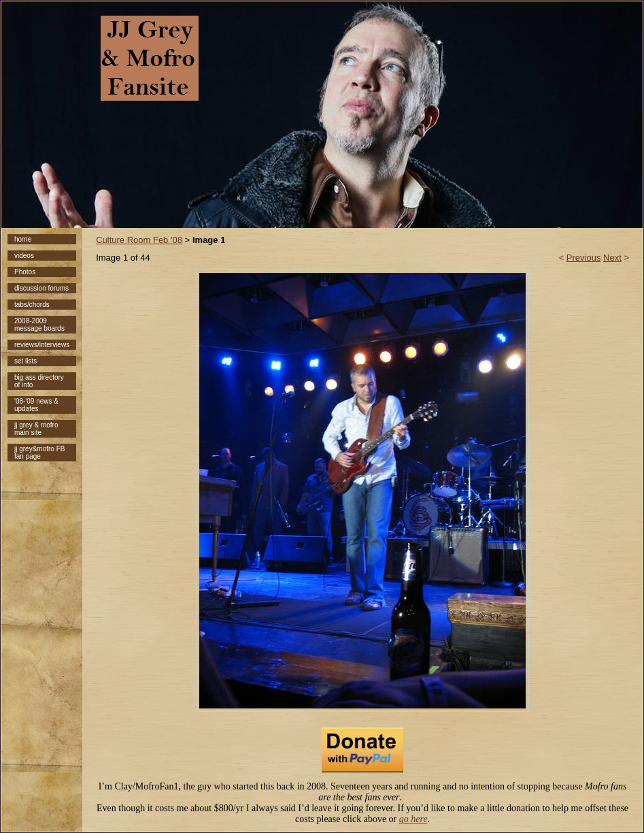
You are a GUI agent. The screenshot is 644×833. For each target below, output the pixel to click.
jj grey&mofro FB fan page (39, 453)
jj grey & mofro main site (36, 429)
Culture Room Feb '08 (139, 240)
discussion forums (41, 288)
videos (24, 256)
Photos (25, 272)
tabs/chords (32, 305)
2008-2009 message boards (39, 325)
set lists (26, 361)
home (23, 239)
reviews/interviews (42, 345)
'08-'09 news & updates (36, 405)
